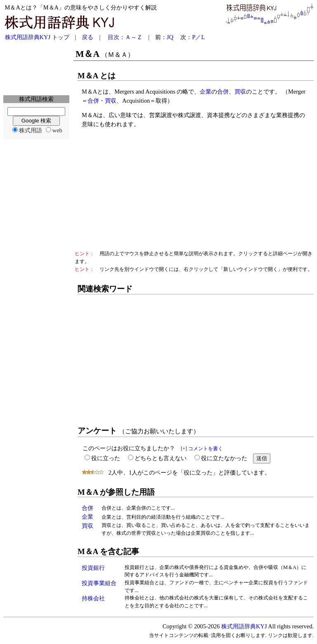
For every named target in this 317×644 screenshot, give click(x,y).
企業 (206, 92)
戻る (88, 37)
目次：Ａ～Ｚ (125, 37)
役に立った (106, 458)
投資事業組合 (99, 583)
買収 (240, 92)
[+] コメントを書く (202, 449)
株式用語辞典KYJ (244, 626)
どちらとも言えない (161, 458)
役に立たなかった (224, 458)
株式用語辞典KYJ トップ (37, 37)
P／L (198, 37)
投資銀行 (93, 568)
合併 (223, 92)
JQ (170, 37)
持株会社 (93, 598)
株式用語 (31, 130)
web (57, 130)
